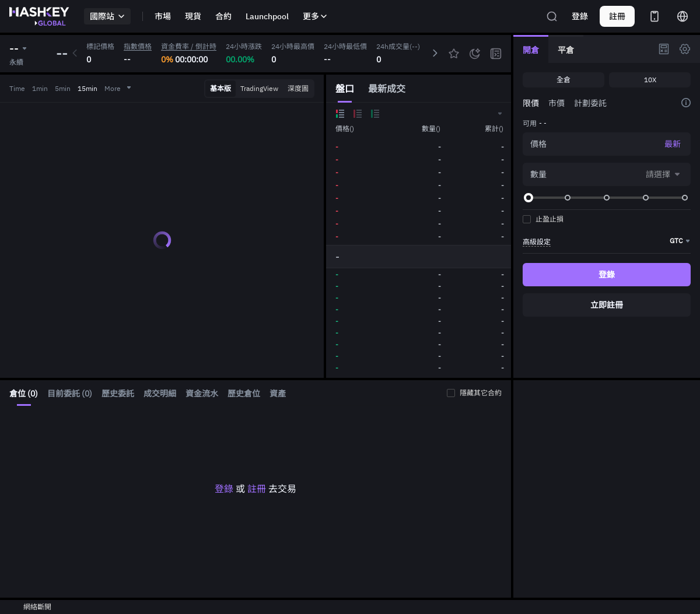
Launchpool (267, 16)
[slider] (528, 198)
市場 (163, 16)
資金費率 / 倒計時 (189, 46)
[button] (499, 114)
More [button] (118, 88)
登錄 (580, 16)
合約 (223, 16)
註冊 (257, 489)
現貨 (193, 16)
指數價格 (138, 46)
